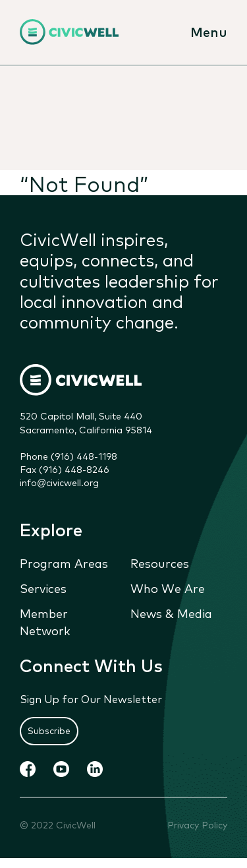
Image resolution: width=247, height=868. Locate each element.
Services (43, 588)
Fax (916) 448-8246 (65, 470)
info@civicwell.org (59, 483)
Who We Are (168, 588)
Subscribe (49, 731)
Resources (160, 563)
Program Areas (64, 563)
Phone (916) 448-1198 (69, 456)
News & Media (171, 613)
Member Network (45, 622)
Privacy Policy (197, 825)
